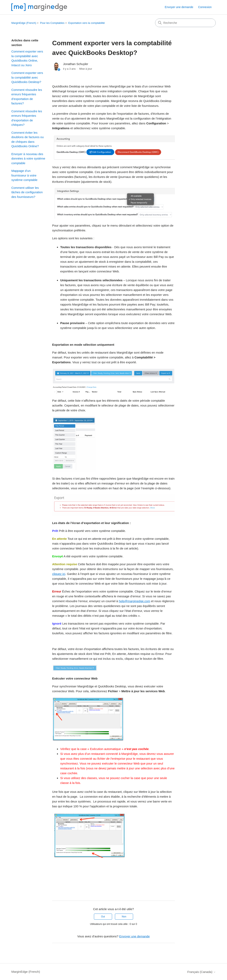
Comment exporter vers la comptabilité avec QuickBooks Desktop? (27, 77)
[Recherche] (185, 23)
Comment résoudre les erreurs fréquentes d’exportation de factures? (27, 97)
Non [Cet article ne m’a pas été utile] (124, 917)
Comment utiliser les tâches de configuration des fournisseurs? (27, 192)
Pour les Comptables (52, 23)
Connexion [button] (205, 7)
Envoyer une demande (179, 7)
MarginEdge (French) (24, 23)
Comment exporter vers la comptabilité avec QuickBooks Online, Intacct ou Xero (27, 58)
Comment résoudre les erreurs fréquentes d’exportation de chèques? (27, 118)
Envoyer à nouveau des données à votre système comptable (28, 159)
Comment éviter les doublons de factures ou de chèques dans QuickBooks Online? (27, 139)
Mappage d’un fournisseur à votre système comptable (24, 175)
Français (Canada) (201, 972)
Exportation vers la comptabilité (87, 23)
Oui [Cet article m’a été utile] (103, 917)
